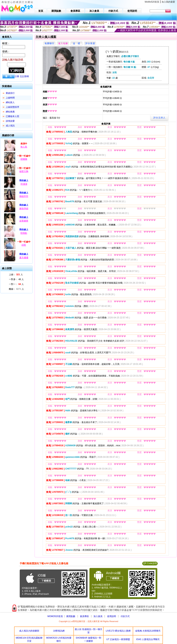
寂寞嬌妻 (24, 221)
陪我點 (24, 233)
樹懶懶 (24, 159)
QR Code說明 (150, 563)
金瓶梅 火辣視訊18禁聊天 (148, 631)
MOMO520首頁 (55, 616)
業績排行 (10, 93)
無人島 (24, 147)
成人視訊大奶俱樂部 (29, 631)
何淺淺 (24, 184)
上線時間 (10, 98)
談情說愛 (10, 121)
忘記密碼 (24, 76)
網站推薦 (10, 112)
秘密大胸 (24, 171)
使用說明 (112, 616)
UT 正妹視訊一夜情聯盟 (118, 639)
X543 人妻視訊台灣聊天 (148, 639)
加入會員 (98, 616)
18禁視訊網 (59, 631)
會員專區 (84, 616)
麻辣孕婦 (24, 209)
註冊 (17, 76)
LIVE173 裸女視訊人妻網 (118, 631)
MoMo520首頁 (152, 2)
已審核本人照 (12, 116)
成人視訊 (10, 126)
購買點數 (71, 616)
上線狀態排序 (12, 107)
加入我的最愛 (168, 2)
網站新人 (10, 102)
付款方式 (125, 616)
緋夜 (24, 245)
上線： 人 (16, 275)
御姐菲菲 (24, 196)
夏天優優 (24, 258)
